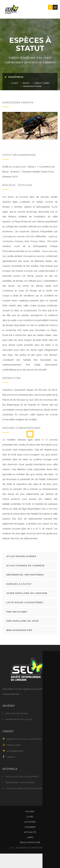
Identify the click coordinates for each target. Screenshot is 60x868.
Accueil (14, 83)
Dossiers (26, 83)
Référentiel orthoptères (25, 575)
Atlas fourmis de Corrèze (26, 566)
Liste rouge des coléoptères (22, 777)
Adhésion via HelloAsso (19, 719)
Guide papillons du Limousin (27, 593)
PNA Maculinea (17, 612)
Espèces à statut (42, 83)
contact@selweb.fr (15, 751)
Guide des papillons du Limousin (24, 788)
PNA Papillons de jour (23, 621)
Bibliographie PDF (19, 630)
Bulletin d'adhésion (17, 713)
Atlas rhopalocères (21, 556)
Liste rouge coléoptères (25, 602)
